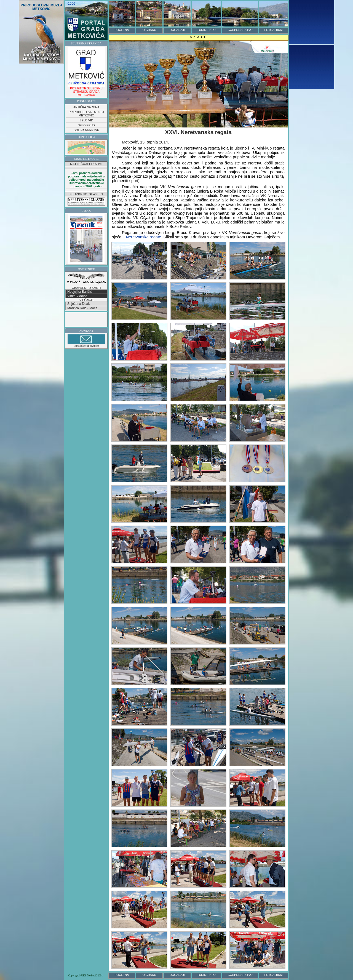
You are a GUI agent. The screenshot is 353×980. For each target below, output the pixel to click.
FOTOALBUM (273, 30)
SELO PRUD (86, 125)
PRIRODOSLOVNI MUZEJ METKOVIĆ (86, 114)
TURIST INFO (206, 30)
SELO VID (86, 120)
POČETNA (122, 30)
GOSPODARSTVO (240, 30)
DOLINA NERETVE (86, 130)
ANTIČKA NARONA (86, 107)
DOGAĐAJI (177, 30)
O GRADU (149, 30)
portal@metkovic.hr (86, 341)
